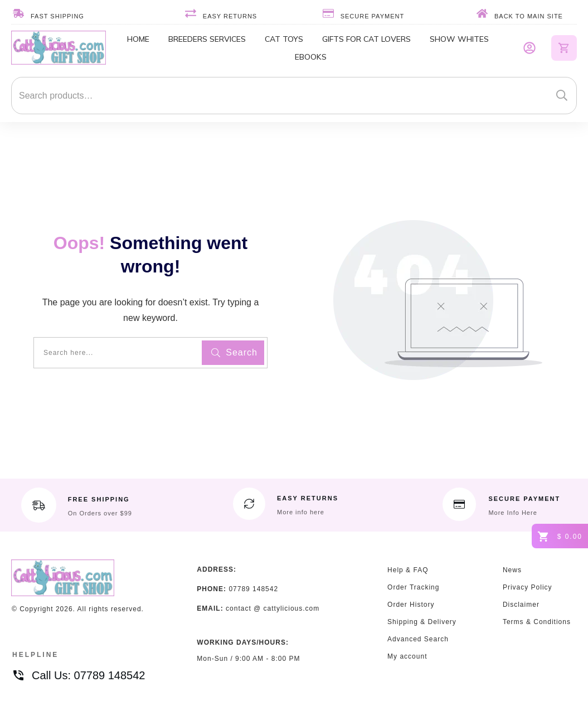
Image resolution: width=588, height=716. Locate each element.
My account (407, 656)
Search (562, 96)
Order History (411, 605)
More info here (301, 512)
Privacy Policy (528, 587)
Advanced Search (418, 639)
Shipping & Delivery (422, 622)
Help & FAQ (408, 570)
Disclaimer (521, 605)
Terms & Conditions (537, 622)
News (512, 570)
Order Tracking (413, 587)
